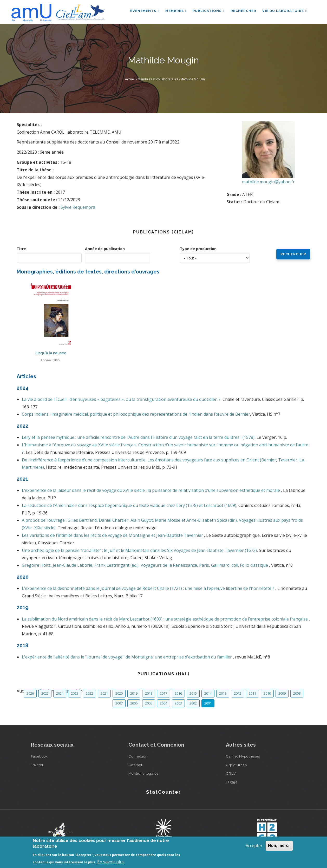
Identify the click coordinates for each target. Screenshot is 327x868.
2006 (134, 703)
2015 (193, 693)
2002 (193, 703)
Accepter (254, 846)
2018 (149, 693)
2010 (267, 693)
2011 (252, 693)
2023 (75, 693)
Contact (135, 765)
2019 (134, 693)
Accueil (130, 79)
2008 (297, 693)
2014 (208, 693)
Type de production (198, 249)
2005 (149, 703)
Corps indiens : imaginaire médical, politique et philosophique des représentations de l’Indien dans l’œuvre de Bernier (136, 414)
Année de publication (105, 249)
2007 (119, 703)
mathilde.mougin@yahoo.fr (268, 182)
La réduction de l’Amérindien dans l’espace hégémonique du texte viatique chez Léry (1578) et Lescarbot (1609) (129, 505)
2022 (89, 693)
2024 (60, 693)
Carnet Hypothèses (243, 756)
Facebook (39, 756)
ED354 (232, 782)
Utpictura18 (237, 765)
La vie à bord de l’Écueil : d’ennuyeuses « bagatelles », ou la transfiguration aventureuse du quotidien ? (121, 399)
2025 (45, 693)
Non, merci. (279, 846)
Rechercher (243, 11)
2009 (282, 693)
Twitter (37, 765)
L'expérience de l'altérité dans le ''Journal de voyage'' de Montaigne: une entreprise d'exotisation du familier (127, 657)
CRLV (231, 773)
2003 (178, 703)
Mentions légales (143, 773)
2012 (238, 693)
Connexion (138, 756)
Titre (21, 249)
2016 (178, 693)
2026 (30, 693)
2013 (223, 693)
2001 (208, 703)
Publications (208, 11)
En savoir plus (111, 862)
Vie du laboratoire (284, 11)
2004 (163, 703)
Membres (175, 11)
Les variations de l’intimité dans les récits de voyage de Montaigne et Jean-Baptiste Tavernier (113, 535)
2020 (119, 693)
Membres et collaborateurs (158, 79)
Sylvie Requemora (78, 207)
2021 (104, 693)
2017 (163, 693)
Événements (143, 11)
